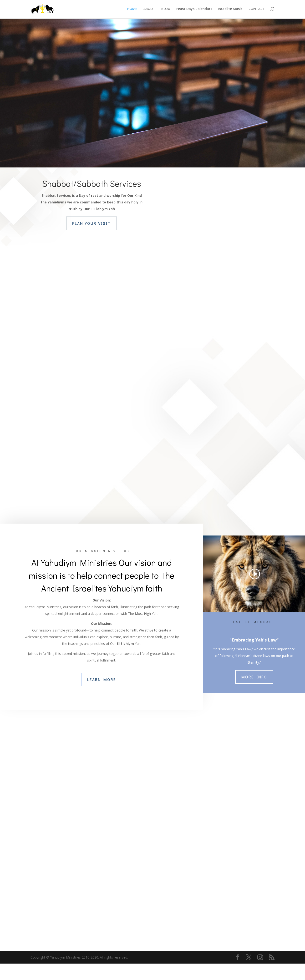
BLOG (166, 10)
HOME (132, 10)
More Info (254, 693)
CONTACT (257, 10)
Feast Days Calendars (194, 10)
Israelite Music (230, 10)
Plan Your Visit (91, 223)
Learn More (102, 696)
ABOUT (149, 10)
